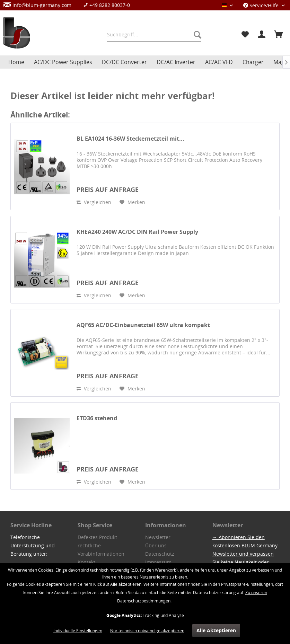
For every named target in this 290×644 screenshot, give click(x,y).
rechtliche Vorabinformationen (101, 550)
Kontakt (86, 562)
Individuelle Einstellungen (78, 631)
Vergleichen (94, 202)
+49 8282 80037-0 (107, 5)
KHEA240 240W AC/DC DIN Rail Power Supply (137, 232)
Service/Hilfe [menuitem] (262, 5)
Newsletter (158, 537)
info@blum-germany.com (37, 5)
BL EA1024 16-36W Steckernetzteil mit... (130, 139)
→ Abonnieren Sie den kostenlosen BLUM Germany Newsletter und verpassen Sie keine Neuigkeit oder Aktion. (245, 554)
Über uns (156, 545)
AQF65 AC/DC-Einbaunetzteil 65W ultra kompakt (143, 325)
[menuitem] (70, 5)
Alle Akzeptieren (216, 630)
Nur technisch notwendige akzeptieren (147, 631)
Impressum (158, 562)
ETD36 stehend (97, 418)
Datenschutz (160, 554)
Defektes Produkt (97, 537)
